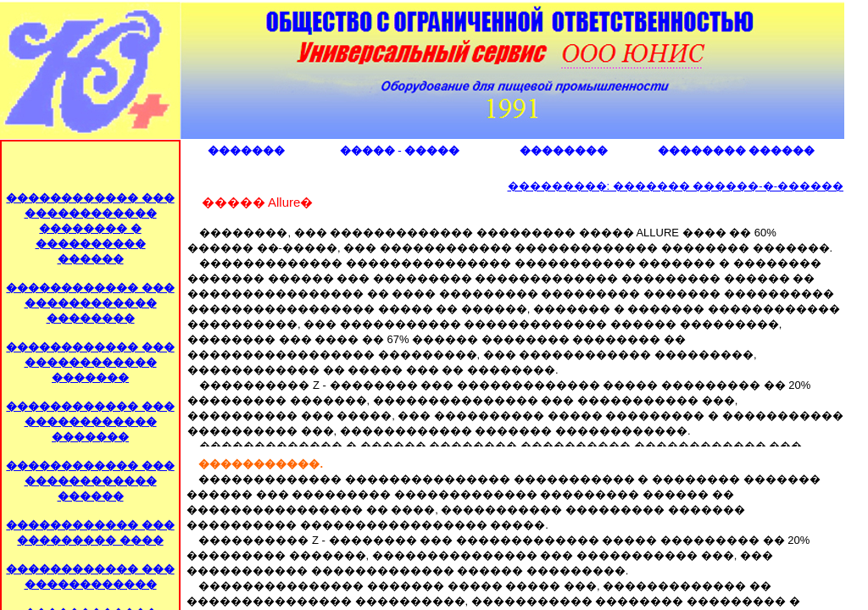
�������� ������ (736, 150)
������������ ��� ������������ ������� (90, 362)
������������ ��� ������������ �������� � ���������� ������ (90, 228)
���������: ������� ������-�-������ (676, 186)
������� (246, 150)
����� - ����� (400, 150)
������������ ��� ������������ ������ (90, 481)
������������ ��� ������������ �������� (90, 303)
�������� (564, 150)
